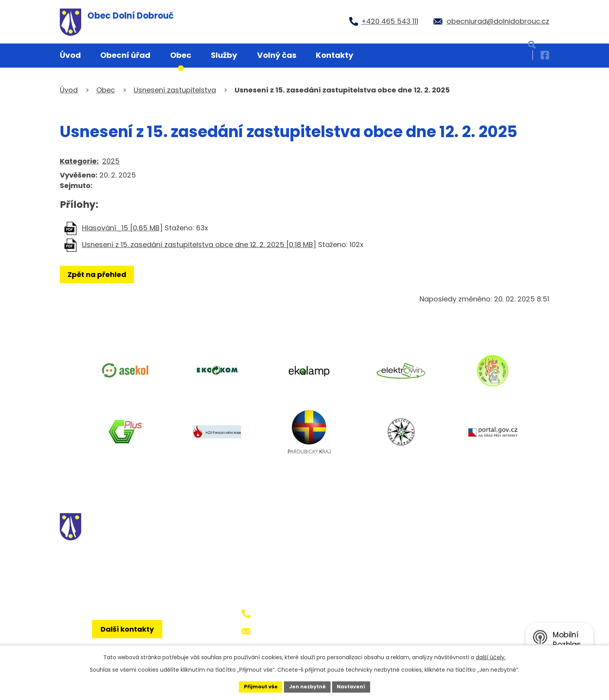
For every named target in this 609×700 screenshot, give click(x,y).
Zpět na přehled (100, 274)
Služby (224, 55)
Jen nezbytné (307, 686)
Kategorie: (79, 161)
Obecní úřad (125, 55)
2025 (111, 161)
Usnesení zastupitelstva (175, 90)
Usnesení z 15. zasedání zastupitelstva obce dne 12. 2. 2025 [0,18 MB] (199, 245)
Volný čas (277, 55)
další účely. (491, 656)
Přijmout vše (256, 686)
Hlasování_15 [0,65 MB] (122, 228)
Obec (181, 55)
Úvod (70, 55)
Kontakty (335, 55)
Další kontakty (133, 640)
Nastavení (356, 686)
